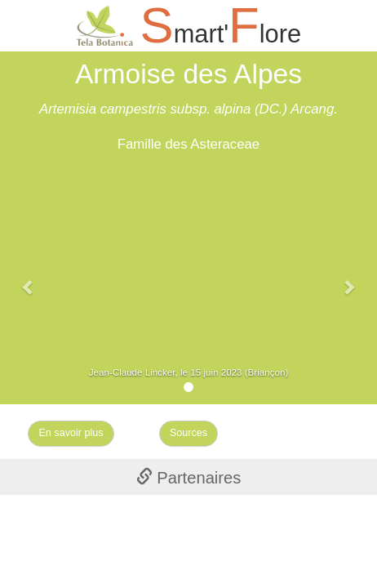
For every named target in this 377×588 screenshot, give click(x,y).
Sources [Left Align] (188, 433)
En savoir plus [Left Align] (71, 433)
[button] (28, 278)
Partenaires (189, 478)
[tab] (188, 477)
